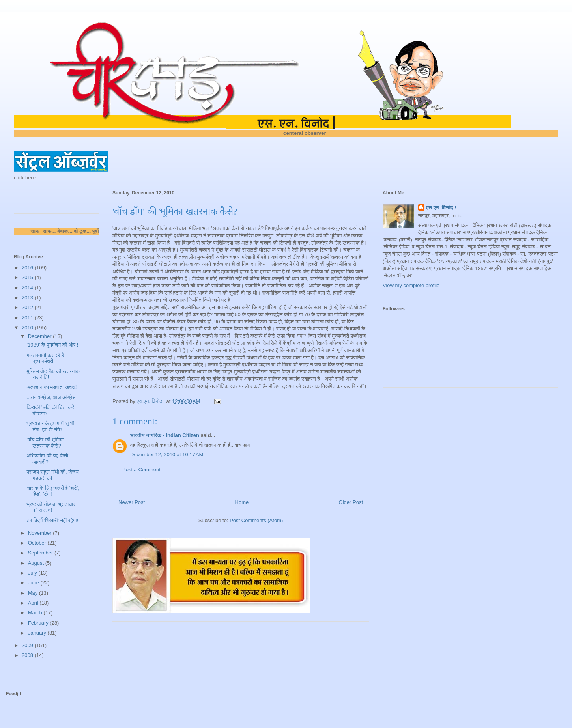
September (41, 553)
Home (242, 502)
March (36, 613)
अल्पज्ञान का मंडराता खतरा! (51, 387)
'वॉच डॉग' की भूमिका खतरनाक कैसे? (45, 443)
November (41, 533)
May (34, 593)
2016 (28, 268)
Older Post (351, 502)
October (38, 543)
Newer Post (132, 502)
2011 (28, 318)
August (37, 563)
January (38, 633)
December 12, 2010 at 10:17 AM (167, 455)
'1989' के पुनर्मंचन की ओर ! (52, 345)
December (41, 336)
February (39, 623)
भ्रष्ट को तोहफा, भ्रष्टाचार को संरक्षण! (51, 507)
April (34, 603)
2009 (28, 645)
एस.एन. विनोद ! (441, 208)
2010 (28, 328)
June (34, 583)
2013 (28, 298)
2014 (28, 288)
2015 (28, 277)
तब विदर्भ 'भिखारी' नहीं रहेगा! (52, 520)
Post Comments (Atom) (256, 520)
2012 (28, 307)
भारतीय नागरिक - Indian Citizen (165, 435)
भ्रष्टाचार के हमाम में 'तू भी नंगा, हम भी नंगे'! (50, 427)
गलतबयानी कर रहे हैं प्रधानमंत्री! (45, 358)
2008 (28, 655)
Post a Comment (141, 469)
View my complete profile (411, 285)
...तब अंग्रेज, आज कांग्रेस (51, 397)
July (33, 573)
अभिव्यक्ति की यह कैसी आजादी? (47, 459)
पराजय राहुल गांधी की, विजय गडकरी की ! (52, 475)
